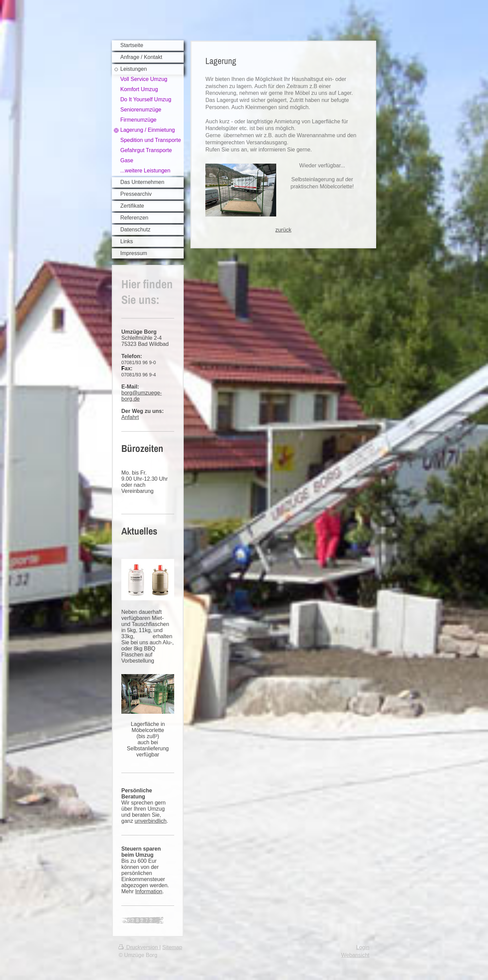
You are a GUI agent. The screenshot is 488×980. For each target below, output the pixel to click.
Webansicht (355, 955)
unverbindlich (150, 821)
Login (363, 947)
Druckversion (139, 947)
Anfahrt (130, 417)
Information (149, 891)
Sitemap (172, 947)
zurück (283, 230)
